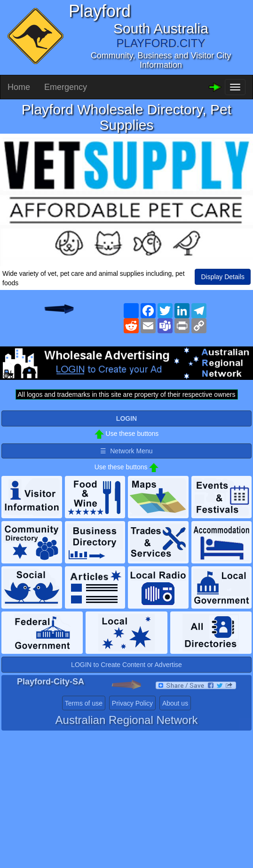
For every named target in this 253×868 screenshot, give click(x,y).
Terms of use (84, 703)
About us (175, 703)
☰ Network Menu (126, 451)
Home (19, 87)
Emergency (66, 87)
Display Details (223, 277)
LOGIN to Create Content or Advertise (126, 665)
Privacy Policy (132, 703)
